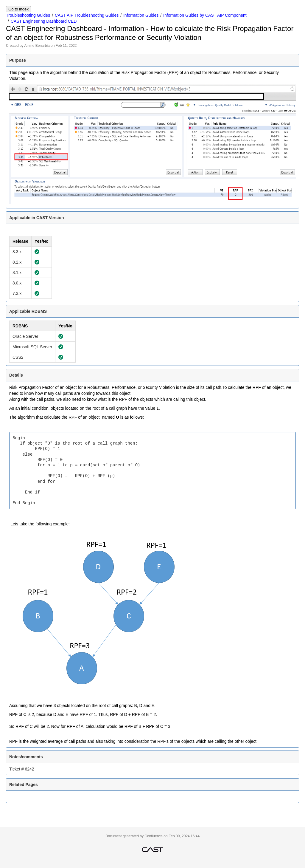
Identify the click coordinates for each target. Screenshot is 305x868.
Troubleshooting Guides (28, 15)
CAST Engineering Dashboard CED (44, 21)
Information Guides (141, 15)
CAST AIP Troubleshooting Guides (87, 15)
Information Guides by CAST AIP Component (205, 15)
